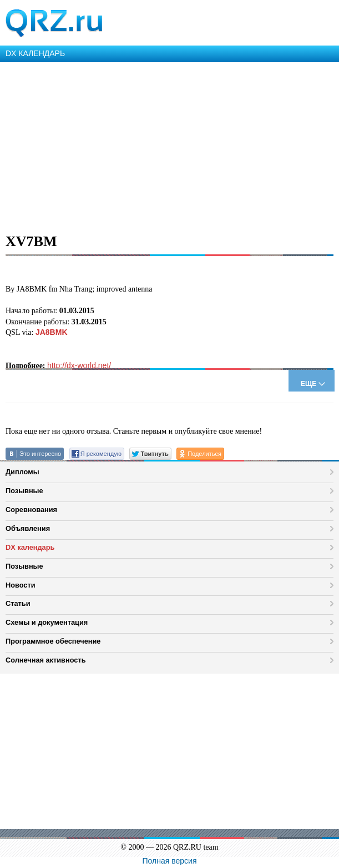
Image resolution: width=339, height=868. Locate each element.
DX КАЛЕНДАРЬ (35, 53)
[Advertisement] (169, 145)
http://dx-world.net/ (79, 365)
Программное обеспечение (53, 641)
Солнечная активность (46, 660)
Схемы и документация (47, 622)
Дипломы (22, 472)
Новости (21, 585)
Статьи (18, 603)
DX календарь (30, 547)
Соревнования (31, 510)
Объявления (28, 528)
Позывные (24, 491)
